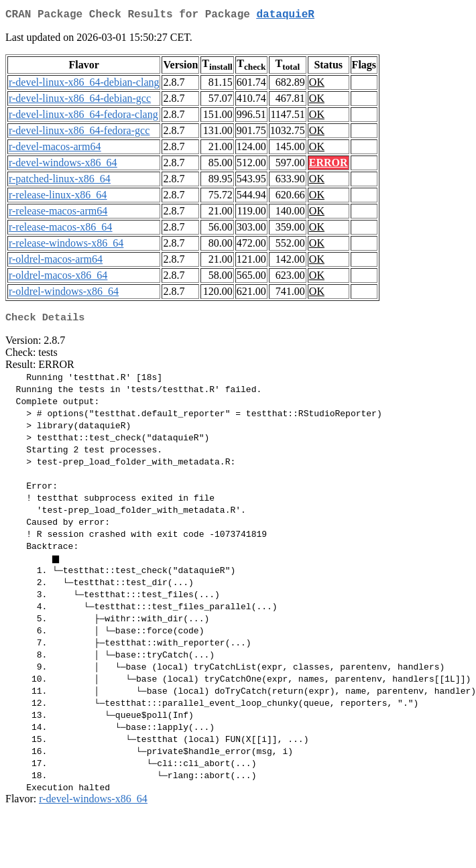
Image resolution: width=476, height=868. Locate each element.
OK (317, 85)
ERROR (329, 165)
